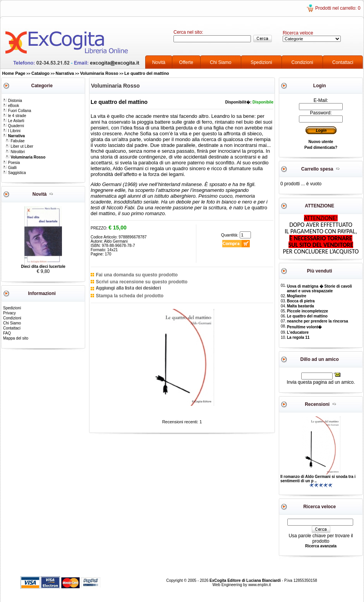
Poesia (11, 163)
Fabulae (15, 141)
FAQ (7, 333)
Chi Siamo (221, 62)
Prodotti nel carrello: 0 (338, 8)
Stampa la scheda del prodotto (130, 296)
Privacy (9, 313)
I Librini (12, 131)
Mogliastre (297, 296)
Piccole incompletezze (307, 311)
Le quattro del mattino (147, 73)
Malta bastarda (300, 306)
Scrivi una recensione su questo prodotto (142, 282)
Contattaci (343, 62)
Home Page (14, 73)
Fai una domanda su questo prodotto (136, 275)
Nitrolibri (15, 152)
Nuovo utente (321, 142)
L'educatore (298, 332)
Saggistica (14, 173)
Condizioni (302, 62)
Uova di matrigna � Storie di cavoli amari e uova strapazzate (319, 289)
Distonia (12, 101)
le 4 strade (14, 116)
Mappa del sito (16, 338)
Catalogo (40, 73)
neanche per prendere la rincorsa (318, 321)
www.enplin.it (259, 585)
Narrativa (65, 73)
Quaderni (13, 126)
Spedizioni (261, 62)
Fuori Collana (17, 111)
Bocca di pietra (301, 301)
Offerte (186, 62)
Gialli (10, 168)
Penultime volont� (305, 327)
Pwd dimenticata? (321, 147)
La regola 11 (298, 337)
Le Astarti (13, 121)
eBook (11, 106)
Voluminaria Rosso (99, 73)
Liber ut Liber (19, 146)
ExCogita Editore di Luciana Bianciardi (246, 580)
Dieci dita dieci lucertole (43, 267)
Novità (159, 62)
